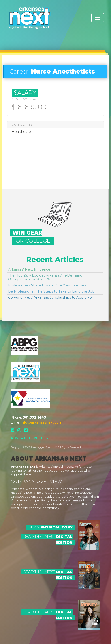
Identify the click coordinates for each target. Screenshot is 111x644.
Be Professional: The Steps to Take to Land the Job (51, 291)
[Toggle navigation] (98, 18)
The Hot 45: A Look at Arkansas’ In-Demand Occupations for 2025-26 (45, 277)
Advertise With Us (29, 438)
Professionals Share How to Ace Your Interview (48, 285)
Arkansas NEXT (23, 467)
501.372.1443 (34, 417)
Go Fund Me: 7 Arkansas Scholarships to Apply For (51, 297)
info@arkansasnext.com (42, 422)
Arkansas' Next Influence (29, 269)
